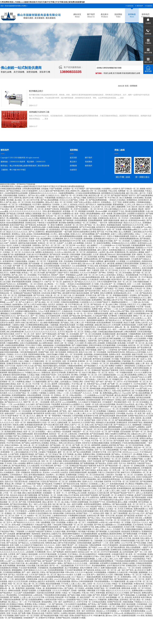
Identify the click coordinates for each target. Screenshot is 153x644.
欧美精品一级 (62, 304)
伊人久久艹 (30, 557)
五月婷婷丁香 (119, 529)
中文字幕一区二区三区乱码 (31, 491)
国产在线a (4, 400)
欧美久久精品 (12, 377)
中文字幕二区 (65, 264)
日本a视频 (136, 227)
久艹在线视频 (33, 470)
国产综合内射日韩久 (93, 291)
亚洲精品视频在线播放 (101, 443)
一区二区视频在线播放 (32, 314)
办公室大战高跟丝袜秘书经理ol (131, 309)
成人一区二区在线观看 (74, 354)
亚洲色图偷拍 (116, 443)
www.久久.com (26, 218)
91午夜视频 (143, 534)
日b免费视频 (47, 314)
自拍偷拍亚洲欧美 (37, 459)
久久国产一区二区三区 (9, 241)
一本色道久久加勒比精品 (128, 329)
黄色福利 (72, 613)
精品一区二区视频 (124, 522)
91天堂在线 (50, 597)
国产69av (32, 195)
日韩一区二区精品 (12, 227)
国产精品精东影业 (73, 538)
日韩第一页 (84, 200)
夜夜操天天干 (108, 586)
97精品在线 (65, 318)
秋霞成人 (102, 509)
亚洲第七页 (4, 604)
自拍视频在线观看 (20, 470)
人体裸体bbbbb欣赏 (60, 516)
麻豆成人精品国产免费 (124, 395)
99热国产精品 (108, 579)
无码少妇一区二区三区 (55, 216)
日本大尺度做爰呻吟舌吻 (107, 282)
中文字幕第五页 (44, 275)
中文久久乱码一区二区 (99, 432)
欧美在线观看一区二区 (38, 220)
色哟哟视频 (88, 239)
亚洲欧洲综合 (78, 586)
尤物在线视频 (128, 602)
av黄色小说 (139, 336)
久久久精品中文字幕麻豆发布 (90, 402)
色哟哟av (112, 354)
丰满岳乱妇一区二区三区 (99, 438)
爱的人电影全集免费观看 (32, 493)
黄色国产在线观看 (29, 591)
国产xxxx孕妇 (146, 227)
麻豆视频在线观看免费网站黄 (102, 561)
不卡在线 (8, 463)
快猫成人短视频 (129, 563)
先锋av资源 (133, 411)
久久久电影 (8, 266)
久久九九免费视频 (51, 520)
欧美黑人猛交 (8, 216)
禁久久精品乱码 (28, 341)
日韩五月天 (132, 304)
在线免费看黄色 (69, 611)
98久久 (50, 552)
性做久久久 (21, 488)
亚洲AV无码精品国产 (144, 477)
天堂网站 (60, 359)
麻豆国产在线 (70, 579)
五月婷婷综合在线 (37, 543)
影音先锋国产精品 (136, 423)
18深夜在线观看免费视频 (15, 345)
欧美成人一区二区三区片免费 (34, 273)
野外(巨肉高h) (33, 291)
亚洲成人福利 (121, 400)
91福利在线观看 (139, 557)
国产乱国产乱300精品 (79, 279)
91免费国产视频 (137, 459)
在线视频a (70, 277)
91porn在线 (127, 393)
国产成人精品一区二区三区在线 (19, 202)
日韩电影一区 (20, 484)
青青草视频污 (72, 532)
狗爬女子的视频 (145, 609)
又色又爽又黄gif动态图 (107, 488)
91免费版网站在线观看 (77, 516)
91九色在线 (118, 448)
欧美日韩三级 (68, 500)
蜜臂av (61, 557)
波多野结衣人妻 (38, 339)
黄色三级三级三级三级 (57, 504)
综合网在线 (39, 248)
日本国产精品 (90, 382)
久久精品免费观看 (134, 250)
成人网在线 (49, 284)
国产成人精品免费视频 (50, 200)
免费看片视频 (16, 273)
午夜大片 (4, 591)
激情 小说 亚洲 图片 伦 (24, 538)
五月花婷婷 (62, 554)
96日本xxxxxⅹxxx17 (39, 236)
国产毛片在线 (39, 295)
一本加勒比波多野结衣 (81, 561)
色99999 (74, 264)
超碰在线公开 (69, 282)
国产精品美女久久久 (114, 320)
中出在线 (77, 311)
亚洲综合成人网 (93, 516)
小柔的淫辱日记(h (36, 520)
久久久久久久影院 (68, 507)
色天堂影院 (57, 361)
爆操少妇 (124, 220)
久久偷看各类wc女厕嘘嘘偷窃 (57, 350)
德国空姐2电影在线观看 (28, 243)
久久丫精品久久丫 (79, 577)
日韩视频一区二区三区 (88, 375)
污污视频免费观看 (142, 391)
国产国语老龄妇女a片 (98, 230)
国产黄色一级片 (66, 411)
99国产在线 (78, 202)
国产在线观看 (119, 441)
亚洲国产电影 (44, 352)
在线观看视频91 (29, 593)
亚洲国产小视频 (40, 586)
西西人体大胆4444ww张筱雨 (121, 436)
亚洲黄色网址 (126, 577)
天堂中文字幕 (6, 418)
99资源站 (46, 357)
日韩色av (85, 230)
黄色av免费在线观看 (25, 434)
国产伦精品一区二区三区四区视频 (84, 257)
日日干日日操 (10, 366)
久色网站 (34, 393)
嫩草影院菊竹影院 (37, 500)
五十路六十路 (66, 295)
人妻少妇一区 (128, 466)
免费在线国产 (105, 407)
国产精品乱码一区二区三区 (57, 482)
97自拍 (125, 443)
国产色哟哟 (123, 350)
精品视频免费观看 (57, 568)
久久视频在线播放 (40, 382)
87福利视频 (126, 361)
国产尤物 (23, 502)
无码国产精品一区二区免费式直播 (101, 357)
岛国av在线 (116, 391)
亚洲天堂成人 (134, 450)
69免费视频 (55, 609)
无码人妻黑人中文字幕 (123, 538)
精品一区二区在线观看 (41, 420)
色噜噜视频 (89, 325)
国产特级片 (93, 547)
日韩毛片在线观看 (126, 370)
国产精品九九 (39, 477)
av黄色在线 (73, 434)
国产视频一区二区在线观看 (69, 334)
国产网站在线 (90, 268)
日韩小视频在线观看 (141, 282)
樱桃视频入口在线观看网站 (12, 314)
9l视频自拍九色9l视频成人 (77, 341)
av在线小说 (103, 522)
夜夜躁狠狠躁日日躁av (55, 588)
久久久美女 (35, 377)
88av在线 (74, 307)
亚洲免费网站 (97, 300)
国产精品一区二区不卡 (114, 382)
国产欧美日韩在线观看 (82, 300)
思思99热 (26, 457)
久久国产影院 (14, 454)
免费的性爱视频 (82, 409)
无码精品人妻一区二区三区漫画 (17, 250)
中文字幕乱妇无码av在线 (72, 497)
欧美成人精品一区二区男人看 (109, 470)
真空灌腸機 (117, 73)
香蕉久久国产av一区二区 (74, 425)
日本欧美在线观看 (125, 316)
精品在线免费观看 (67, 400)
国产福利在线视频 (94, 189)
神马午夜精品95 (108, 400)
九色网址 (64, 613)
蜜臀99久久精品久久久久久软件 (39, 463)
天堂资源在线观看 (34, 502)
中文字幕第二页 (9, 427)
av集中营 (112, 522)
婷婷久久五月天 (36, 418)
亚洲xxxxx (122, 568)
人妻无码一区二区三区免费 (40, 400)
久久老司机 (58, 379)
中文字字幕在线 (55, 268)
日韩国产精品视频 (33, 336)
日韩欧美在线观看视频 (70, 302)
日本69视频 (121, 413)
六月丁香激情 (127, 339)
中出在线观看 (136, 270)
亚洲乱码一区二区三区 (47, 243)
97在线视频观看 (18, 518)
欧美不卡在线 (142, 470)
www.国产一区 (12, 302)
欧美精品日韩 (53, 557)
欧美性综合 (91, 611)
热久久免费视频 (126, 198)
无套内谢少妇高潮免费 (46, 593)
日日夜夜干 (77, 606)
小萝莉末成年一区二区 (106, 606)
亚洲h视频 (98, 239)
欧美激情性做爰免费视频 (85, 559)
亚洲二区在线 (24, 450)
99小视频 (80, 325)
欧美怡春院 (24, 241)
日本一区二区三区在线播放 (138, 402)
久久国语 (40, 348)
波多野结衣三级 (128, 391)
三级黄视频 (54, 325)
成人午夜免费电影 (72, 568)
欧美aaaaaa (93, 409)
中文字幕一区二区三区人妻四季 (45, 384)
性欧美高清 (132, 463)
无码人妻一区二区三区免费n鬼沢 (40, 368)
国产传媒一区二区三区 (142, 273)
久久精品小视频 (34, 375)
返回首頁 (130, 6)
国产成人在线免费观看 (82, 452)
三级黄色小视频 (18, 325)
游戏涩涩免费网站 (104, 243)
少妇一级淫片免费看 (75, 504)
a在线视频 (89, 588)
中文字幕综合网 (47, 466)
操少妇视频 (89, 525)
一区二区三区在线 (128, 470)
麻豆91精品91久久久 (110, 239)
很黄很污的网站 (129, 202)
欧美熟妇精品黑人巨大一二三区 (126, 293)
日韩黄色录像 (84, 434)
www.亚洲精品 (6, 304)
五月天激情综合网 (53, 316)
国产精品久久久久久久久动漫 (76, 563)
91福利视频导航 (134, 400)
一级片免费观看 (93, 459)
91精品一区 (67, 593)
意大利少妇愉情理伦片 (88, 554)
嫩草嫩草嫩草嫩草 (24, 534)
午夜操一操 (40, 588)
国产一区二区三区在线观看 (91, 334)
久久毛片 (139, 291)
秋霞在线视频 (77, 491)
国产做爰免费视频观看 (124, 420)
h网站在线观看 (75, 470)
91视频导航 (103, 600)
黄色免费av (56, 441)
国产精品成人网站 (89, 448)
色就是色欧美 (110, 413)
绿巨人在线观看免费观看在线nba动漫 (56, 577)
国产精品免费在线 (118, 547)
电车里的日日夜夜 (7, 334)
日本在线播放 (122, 345)
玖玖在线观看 (117, 323)
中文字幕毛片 (104, 311)
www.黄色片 (81, 245)
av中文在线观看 (140, 339)
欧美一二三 (132, 284)
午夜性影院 (67, 416)
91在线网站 (106, 189)
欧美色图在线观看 (117, 484)
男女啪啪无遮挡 (121, 402)
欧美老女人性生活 (78, 205)
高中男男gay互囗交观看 (25, 207)
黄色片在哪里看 (57, 225)
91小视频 (4, 255)
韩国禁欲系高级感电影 (70, 441)
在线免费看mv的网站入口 (137, 375)
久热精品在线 (67, 311)
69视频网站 (139, 484)
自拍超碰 (45, 189)
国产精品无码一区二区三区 (139, 507)
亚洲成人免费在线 (77, 436)
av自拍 (146, 291)
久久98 (32, 575)
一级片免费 (68, 232)
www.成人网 (122, 375)
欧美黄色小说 (6, 339)
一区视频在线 (37, 364)
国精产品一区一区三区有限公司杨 (74, 195)
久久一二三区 (48, 427)
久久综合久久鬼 (28, 252)
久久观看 (107, 336)
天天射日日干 (127, 454)
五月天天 (61, 332)
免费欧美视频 (113, 600)
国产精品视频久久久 (118, 518)
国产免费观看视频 (88, 463)
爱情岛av (75, 581)
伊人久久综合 (53, 236)
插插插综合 (47, 205)
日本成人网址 (6, 479)
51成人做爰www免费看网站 (23, 479)
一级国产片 (146, 547)
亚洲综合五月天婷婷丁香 (97, 198)
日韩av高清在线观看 (94, 368)
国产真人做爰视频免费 (17, 255)
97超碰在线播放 (21, 261)
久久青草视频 (49, 341)
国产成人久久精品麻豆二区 (56, 339)
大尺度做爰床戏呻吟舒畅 (81, 486)
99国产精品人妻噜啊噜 (79, 438)
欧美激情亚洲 (8, 261)
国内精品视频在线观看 (137, 443)
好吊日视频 (108, 241)
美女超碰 (119, 516)
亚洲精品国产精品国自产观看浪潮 (27, 293)
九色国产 (61, 243)
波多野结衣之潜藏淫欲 (82, 309)
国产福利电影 (69, 220)
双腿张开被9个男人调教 (38, 257)
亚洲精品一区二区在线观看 (16, 513)
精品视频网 (93, 472)
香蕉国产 (55, 275)
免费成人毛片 (101, 264)
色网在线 (49, 543)
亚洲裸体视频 (71, 475)
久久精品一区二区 (79, 357)
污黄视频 (42, 393)
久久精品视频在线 (49, 391)
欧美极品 (56, 507)
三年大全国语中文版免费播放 (76, 604)
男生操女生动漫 (38, 613)
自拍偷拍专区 (123, 411)
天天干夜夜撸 (68, 454)
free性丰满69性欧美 (48, 250)
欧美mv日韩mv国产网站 (120, 311)
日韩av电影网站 (76, 395)
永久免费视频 (79, 243)
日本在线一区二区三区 (80, 388)
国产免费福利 (59, 552)
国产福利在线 (89, 570)
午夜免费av (130, 289)
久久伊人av (59, 252)
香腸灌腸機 (126, 73)
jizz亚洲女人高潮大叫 (92, 202)
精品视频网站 (46, 239)
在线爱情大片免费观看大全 (63, 214)
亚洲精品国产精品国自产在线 (133, 461)
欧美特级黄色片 (88, 538)
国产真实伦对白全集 (72, 484)
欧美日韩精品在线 (21, 257)
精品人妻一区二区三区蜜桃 (34, 584)
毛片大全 (123, 463)
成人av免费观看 (125, 232)
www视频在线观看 (7, 207)
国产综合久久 (91, 205)
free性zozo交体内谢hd (108, 275)
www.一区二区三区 (137, 579)
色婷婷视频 (88, 354)
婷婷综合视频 (105, 279)
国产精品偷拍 (29, 559)
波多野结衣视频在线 (129, 429)
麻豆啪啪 (62, 223)
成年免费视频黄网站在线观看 (71, 236)
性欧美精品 (75, 273)
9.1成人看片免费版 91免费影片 (112, 366)
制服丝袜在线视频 (105, 205)
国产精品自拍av (130, 279)
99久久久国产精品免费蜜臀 (72, 259)
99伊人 (93, 593)
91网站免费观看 (52, 606)
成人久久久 (31, 416)
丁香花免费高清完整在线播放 (55, 595)
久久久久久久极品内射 (84, 572)
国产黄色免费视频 (137, 216)
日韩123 (97, 568)
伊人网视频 (138, 454)
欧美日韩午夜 (44, 497)
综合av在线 (25, 216)
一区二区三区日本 (96, 209)
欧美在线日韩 (8, 259)
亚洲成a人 (121, 275)
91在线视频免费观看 (63, 345)
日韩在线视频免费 (86, 581)
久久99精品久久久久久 (105, 268)
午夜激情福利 (125, 359)
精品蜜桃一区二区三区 (23, 468)
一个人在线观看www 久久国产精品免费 (115, 245)
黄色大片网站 (21, 320)
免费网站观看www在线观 (142, 591)
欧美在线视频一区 (41, 230)
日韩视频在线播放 (144, 202)
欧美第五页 (101, 227)
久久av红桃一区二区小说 (101, 207)
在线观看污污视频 (79, 618)
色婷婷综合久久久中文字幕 (133, 225)
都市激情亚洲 (39, 413)
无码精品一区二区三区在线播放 (120, 273)
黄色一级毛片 (119, 497)
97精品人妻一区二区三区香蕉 (38, 609)
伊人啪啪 (88, 343)
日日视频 (8, 436)
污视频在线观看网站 (75, 366)
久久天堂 (69, 248)
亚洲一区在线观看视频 (29, 497)
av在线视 (65, 316)
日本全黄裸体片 (125, 286)
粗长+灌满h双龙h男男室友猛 (109, 479)
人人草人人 (65, 205)
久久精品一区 (112, 509)
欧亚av (105, 291)
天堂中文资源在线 (12, 391)
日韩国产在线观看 (27, 300)
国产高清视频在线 (106, 259)
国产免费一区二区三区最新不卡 (120, 384)
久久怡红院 (123, 298)
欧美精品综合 (49, 252)
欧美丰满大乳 (117, 279)
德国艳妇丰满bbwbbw (48, 218)
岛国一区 (66, 361)
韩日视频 (10, 200)
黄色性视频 (21, 566)
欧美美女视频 (41, 370)
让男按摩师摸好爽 (17, 332)
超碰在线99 (68, 309)
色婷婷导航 (93, 341)
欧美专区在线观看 (14, 307)
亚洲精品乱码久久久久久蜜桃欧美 (107, 418)
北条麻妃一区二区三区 (37, 261)
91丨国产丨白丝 (65, 606)
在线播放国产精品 (41, 536)
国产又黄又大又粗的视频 (64, 368)
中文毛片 (148, 205)
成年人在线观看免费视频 (70, 463)
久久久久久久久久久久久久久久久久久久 (26, 211)
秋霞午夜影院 (52, 307)
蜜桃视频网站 (17, 570)
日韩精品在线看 (92, 407)
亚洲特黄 (73, 361)
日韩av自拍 (70, 572)
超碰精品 (105, 445)
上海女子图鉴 (124, 377)
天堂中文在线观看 (81, 209)
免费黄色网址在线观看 (98, 427)
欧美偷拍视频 (127, 584)
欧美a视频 (122, 343)
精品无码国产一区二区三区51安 (93, 597)
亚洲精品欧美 (122, 423)
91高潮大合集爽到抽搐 (80, 502)
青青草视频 (54, 241)
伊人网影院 (61, 475)
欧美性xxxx (27, 486)
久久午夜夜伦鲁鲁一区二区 (41, 361)
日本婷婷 (56, 205)
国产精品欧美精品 (19, 466)
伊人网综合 (130, 484)
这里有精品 (124, 600)
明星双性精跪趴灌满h (37, 354)
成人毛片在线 (144, 302)
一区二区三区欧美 (36, 284)
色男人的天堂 (56, 402)
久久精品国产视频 (100, 316)
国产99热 (98, 525)
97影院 (43, 307)
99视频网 (56, 429)
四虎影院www (141, 248)
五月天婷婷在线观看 (52, 266)
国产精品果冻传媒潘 (107, 416)
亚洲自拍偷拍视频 (12, 352)
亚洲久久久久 (76, 234)
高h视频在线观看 (109, 334)
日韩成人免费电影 (80, 218)
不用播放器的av (32, 488)
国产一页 (97, 468)
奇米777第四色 (23, 459)
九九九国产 (18, 593)
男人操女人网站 (112, 304)
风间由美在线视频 (36, 266)
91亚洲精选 (57, 511)
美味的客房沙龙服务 (68, 325)
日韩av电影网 (101, 329)
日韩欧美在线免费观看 (12, 600)
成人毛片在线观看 (10, 450)
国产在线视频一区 (36, 264)
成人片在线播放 (54, 259)
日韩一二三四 (8, 579)
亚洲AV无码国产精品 (33, 561)
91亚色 (43, 482)
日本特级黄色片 (16, 475)
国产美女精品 (118, 477)
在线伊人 (28, 611)
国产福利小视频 (74, 595)
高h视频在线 (44, 470)
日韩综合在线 (70, 513)
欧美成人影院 (99, 513)
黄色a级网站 (115, 364)
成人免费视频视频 (140, 436)
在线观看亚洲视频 (51, 264)
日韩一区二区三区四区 (46, 359)
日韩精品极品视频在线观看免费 (111, 332)
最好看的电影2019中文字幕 (70, 241)
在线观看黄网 (93, 522)
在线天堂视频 (45, 441)
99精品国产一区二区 (81, 432)
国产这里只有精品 (89, 470)
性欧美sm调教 (19, 425)
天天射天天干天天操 (65, 413)
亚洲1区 (126, 266)
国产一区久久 (57, 409)
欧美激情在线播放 (138, 611)
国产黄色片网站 (36, 457)
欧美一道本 (134, 536)
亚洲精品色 (119, 368)
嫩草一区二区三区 (65, 452)
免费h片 (84, 457)
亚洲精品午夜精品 (17, 604)
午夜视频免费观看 (138, 245)
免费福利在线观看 (101, 314)
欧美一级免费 (107, 214)
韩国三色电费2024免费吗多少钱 (118, 434)
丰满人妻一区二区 (53, 295)
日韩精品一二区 (45, 604)
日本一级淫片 (36, 334)
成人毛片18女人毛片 (21, 418)
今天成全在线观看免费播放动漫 (88, 193)
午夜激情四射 (53, 261)
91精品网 (112, 216)
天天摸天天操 (91, 295)
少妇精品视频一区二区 (76, 339)
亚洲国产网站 (56, 293)
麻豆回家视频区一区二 (77, 459)
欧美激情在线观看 (94, 400)
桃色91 (54, 563)
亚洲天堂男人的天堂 (44, 511)
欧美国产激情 (90, 420)
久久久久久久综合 (104, 584)
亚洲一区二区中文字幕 (56, 586)
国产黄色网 (111, 486)
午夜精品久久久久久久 (143, 602)
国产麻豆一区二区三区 (71, 457)
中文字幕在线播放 (145, 566)
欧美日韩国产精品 (17, 225)
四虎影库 (14, 243)
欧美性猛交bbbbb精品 (137, 220)
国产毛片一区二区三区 (51, 245)
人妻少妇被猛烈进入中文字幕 (26, 452)
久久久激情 (79, 343)
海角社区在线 (79, 411)
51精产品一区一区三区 (53, 282)
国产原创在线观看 (97, 434)
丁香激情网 (11, 441)
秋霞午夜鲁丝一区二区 (17, 416)
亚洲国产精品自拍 (63, 618)
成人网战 (78, 454)
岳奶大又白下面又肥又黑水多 (16, 482)
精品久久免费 (129, 323)
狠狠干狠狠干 (114, 595)
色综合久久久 (14, 527)
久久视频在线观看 (44, 591)
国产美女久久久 (24, 316)
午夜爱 (47, 311)
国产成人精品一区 (137, 600)
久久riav (59, 468)
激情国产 (80, 377)
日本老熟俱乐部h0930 (106, 327)
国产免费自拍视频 (130, 534)
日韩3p (43, 572)
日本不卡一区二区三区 (113, 398)
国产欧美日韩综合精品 (69, 541)
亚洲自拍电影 (20, 577)
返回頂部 (73, 158)
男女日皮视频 (67, 314)
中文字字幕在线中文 (42, 538)
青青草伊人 (137, 268)
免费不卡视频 (146, 327)
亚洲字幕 (108, 482)
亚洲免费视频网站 (128, 364)
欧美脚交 (102, 257)
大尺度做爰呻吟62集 (140, 341)
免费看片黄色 (97, 309)
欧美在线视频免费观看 (16, 223)
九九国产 (14, 309)
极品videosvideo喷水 (65, 575)
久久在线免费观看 (80, 266)
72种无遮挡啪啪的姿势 (29, 352)
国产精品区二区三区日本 (94, 429)
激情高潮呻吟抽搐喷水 (96, 320)
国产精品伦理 (55, 255)
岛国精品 (45, 407)
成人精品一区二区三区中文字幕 (27, 200)
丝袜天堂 (99, 609)
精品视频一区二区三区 (9, 502)
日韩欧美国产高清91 (49, 375)
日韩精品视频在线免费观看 (11, 189)
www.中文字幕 (127, 543)
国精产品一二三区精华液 (107, 350)
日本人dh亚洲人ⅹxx (139, 318)
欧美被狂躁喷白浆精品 (14, 432)
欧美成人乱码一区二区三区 (89, 552)
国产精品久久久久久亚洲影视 (36, 518)
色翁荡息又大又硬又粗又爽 (99, 493)
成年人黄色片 (103, 250)
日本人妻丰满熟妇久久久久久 (116, 209)
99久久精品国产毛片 (25, 536)
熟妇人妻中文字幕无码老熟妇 (65, 543)
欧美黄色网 (14, 248)
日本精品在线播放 (99, 602)
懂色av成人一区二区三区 (53, 491)
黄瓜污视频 (93, 218)
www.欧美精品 (19, 404)
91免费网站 (128, 448)
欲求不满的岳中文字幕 (116, 566)
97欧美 (149, 379)
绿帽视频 (4, 563)
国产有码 (130, 570)
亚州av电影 (67, 511)
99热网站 (67, 491)
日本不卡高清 (62, 250)
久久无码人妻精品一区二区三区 (71, 420)
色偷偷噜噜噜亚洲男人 (21, 339)
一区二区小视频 (15, 493)
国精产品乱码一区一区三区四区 (27, 616)
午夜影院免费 (90, 323)
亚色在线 (129, 597)
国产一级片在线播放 (61, 336)
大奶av (98, 518)
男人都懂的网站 (13, 218)
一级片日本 (103, 223)
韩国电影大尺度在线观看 (106, 423)
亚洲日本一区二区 (137, 236)
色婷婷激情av (18, 304)
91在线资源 (84, 302)
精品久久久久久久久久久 (30, 277)
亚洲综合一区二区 (61, 395)
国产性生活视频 (140, 543)
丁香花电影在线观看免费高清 (126, 561)
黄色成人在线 (130, 477)
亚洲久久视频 (87, 595)
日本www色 (119, 613)
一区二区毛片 (37, 486)
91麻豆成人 (39, 198)
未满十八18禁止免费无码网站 (123, 234)
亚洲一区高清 (67, 550)
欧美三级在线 (136, 418)
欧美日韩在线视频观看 (70, 227)
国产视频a (38, 427)
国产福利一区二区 (139, 432)
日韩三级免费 (106, 557)
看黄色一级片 (65, 609)
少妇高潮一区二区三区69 (74, 225)
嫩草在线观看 (110, 261)
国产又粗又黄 (26, 327)
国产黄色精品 (145, 239)
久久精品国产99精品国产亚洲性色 (39, 532)
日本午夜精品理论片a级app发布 (111, 500)
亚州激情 (36, 468)
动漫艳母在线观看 (129, 616)
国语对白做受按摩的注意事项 (85, 232)
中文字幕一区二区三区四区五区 (118, 520)
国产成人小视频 (80, 198)
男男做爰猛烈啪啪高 (41, 448)
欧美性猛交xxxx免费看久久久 (73, 404)
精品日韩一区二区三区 (75, 332)
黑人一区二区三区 (46, 291)
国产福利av (73, 286)
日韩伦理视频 (75, 255)
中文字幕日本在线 (14, 443)
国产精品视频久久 (91, 366)
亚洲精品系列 (132, 566)
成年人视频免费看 (119, 207)
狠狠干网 (66, 545)
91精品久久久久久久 (32, 298)
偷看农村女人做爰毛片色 (52, 534)
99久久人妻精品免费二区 (52, 388)
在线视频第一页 (49, 493)
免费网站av (107, 504)
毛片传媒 (124, 450)
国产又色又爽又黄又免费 (54, 425)
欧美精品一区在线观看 (63, 432)
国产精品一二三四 (111, 309)
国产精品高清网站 (61, 348)
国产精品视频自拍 (83, 207)
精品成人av (101, 611)
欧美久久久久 (39, 606)
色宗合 (111, 373)
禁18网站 (75, 375)
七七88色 (104, 216)
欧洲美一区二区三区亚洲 (141, 588)
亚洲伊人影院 (113, 463)
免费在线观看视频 (92, 536)
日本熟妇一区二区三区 (12, 252)
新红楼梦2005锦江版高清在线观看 (76, 293)
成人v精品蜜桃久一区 (34, 563)
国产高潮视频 (79, 468)
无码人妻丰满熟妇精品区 (52, 211)
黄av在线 (110, 252)
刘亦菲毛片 (86, 443)
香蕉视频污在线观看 (86, 211)
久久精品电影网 (114, 532)
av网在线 (77, 500)
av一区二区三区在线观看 (119, 409)
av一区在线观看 (124, 611)
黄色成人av (81, 507)
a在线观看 (30, 552)
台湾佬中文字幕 (42, 286)
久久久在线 (108, 507)
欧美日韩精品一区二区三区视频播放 (55, 377)
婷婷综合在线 (29, 509)
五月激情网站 (6, 275)
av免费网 (31, 511)
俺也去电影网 (27, 586)
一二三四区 (133, 302)
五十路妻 (95, 284)
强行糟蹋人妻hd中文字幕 (113, 300)
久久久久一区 (125, 270)
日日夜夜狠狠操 (144, 457)
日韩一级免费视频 (43, 522)
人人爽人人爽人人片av (83, 413)
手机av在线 (113, 191)
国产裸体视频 (102, 532)
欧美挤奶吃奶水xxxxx (85, 477)
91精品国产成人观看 (43, 525)
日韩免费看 (133, 502)
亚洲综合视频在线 (133, 468)
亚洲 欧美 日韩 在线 (135, 518)
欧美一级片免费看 (133, 441)
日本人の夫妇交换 (120, 507)
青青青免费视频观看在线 (129, 239)
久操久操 (30, 255)
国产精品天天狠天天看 (104, 425)
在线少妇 (105, 468)
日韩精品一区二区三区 (100, 364)
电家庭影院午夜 (116, 266)
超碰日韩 (36, 572)
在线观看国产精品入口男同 (77, 600)
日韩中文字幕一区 (104, 379)
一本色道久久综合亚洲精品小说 (40, 513)
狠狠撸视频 (137, 425)
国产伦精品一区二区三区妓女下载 (49, 454)
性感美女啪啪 (67, 300)
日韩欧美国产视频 (34, 484)
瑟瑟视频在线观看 (26, 295)
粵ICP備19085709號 (17, 170)
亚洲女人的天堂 (142, 323)
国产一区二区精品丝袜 (79, 545)
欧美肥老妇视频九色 (117, 250)
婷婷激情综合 (92, 252)
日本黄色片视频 (99, 361)
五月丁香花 (117, 202)
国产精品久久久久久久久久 (86, 282)
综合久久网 (86, 373)
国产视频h (63, 527)
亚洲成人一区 (60, 341)
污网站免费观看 (129, 407)
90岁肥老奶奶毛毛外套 (116, 352)
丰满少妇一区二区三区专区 (27, 268)
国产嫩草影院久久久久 (23, 550)
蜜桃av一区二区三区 (100, 373)
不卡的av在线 (93, 266)
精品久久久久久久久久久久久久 (119, 591)
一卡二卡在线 (60, 284)
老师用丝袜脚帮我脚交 (93, 504)
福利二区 (149, 557)
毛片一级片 (30, 350)
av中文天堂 (33, 541)
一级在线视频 (56, 509)
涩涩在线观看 (126, 432)
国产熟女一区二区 (35, 507)
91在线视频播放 (100, 572)
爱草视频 (149, 311)
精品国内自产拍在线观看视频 (15, 270)
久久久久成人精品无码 (59, 470)
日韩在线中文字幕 (113, 472)
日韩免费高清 (55, 448)
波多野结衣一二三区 (101, 543)
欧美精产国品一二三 (85, 513)
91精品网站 (77, 593)
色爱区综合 (135, 491)
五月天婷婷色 (138, 525)
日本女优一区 (140, 289)
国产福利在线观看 (7, 388)
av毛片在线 (43, 504)
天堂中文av (136, 522)
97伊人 (11, 198)
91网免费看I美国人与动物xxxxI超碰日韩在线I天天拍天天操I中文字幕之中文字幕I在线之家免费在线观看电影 (42, 2)
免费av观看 (47, 386)
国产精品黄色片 (6, 593)
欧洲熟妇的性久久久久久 (134, 613)
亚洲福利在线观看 (29, 289)
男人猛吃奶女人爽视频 (135, 252)
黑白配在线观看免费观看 (135, 211)
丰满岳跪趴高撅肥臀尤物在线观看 (45, 527)
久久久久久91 (41, 557)
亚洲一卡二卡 (62, 493)
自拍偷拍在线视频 (101, 354)
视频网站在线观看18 (120, 302)
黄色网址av (16, 234)
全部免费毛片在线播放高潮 (111, 563)
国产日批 (101, 232)
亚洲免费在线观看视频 (88, 250)
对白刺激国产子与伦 (116, 211)
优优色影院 (126, 532)
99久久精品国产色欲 (94, 507)
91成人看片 (141, 541)
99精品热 (30, 427)
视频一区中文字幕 (108, 516)
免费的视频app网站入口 (132, 230)
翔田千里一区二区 (31, 402)
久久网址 (35, 218)
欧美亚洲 (137, 597)
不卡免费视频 (112, 257)
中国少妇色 (129, 300)
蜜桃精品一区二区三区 (61, 386)
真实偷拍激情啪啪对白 (129, 545)
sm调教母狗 (65, 429)
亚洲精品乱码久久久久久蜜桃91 (125, 243)
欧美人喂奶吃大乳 (73, 191)
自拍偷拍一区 (69, 189)
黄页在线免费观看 (41, 434)
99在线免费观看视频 (42, 234)
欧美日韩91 (8, 425)
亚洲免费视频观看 (95, 220)
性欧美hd (84, 484)
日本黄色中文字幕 (99, 452)
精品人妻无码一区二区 (51, 502)
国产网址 (103, 273)
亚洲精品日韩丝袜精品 (96, 520)
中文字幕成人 (73, 554)
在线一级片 (88, 236)
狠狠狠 (143, 189)
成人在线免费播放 (12, 300)
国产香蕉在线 (31, 225)
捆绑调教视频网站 (115, 427)
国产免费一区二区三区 (82, 445)
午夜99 (67, 279)
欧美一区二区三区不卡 (137, 504)
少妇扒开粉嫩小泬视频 (55, 354)
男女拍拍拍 (71, 477)
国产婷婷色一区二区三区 (34, 209)
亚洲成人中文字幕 (7, 329)
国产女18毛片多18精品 (83, 418)
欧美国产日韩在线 (52, 209)
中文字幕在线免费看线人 (140, 409)
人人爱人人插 (26, 597)
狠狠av (61, 563)
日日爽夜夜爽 (58, 239)
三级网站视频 (75, 448)
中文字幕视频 (8, 616)
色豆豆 (9, 245)
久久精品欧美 (94, 279)
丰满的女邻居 (139, 584)
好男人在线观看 (99, 343)
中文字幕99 (37, 205)
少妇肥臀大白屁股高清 (136, 214)
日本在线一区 (48, 395)
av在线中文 (116, 189)
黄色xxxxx (140, 205)
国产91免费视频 (18, 336)
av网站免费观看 (130, 332)
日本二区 (117, 616)
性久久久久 (125, 418)
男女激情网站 (12, 595)
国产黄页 (98, 579)
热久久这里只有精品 (78, 348)
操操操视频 (30, 588)
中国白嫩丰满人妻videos (103, 616)
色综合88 (14, 495)
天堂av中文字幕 (146, 386)
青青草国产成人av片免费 (97, 384)
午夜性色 (41, 223)
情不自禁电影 (144, 502)
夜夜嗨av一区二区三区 (133, 575)
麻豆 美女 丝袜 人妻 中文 (136, 193)
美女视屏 (136, 538)
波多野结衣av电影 (39, 227)
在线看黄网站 (82, 518)
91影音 (133, 257)
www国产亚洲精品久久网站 (16, 507)
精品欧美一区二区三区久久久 (24, 429)
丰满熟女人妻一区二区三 (77, 522)
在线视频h (22, 309)
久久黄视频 (121, 261)
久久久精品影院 (34, 466)
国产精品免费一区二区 (108, 495)
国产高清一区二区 (103, 307)
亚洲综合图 (88, 359)
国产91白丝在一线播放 (26, 348)
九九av (41, 311)
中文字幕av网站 (112, 232)
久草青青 (12, 554)
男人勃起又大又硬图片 (29, 318)
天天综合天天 (77, 609)
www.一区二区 (104, 547)
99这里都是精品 (139, 559)
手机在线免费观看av (102, 581)
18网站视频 (119, 575)
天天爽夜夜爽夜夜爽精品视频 (37, 325)
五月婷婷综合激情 (23, 236)
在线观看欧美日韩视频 (9, 568)
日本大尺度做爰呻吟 (30, 191)
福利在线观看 (20, 579)
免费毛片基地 (112, 377)
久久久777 (22, 368)
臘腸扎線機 (136, 73)
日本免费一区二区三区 (136, 343)
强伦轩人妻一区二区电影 (64, 343)
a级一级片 (122, 570)
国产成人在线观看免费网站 (33, 600)
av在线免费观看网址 (79, 318)
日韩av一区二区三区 (52, 550)
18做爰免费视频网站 (67, 193)
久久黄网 (69, 243)
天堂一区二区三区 (10, 295)
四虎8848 (59, 547)
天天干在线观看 (77, 239)
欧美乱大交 (55, 357)
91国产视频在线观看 (11, 277)
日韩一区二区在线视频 (99, 191)
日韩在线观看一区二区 (139, 218)
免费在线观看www (141, 509)
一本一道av (115, 248)
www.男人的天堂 (146, 450)
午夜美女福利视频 (63, 581)
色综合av (18, 259)
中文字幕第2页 (21, 511)
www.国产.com (10, 561)
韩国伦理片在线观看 (53, 500)
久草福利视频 (78, 416)
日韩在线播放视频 (114, 361)
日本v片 (4, 416)
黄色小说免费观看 (133, 547)
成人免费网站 (103, 318)
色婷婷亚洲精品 (52, 477)
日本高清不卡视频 (51, 486)
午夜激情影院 (6, 234)
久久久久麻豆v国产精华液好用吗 (52, 191)
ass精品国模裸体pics (56, 370)
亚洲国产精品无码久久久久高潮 (48, 300)
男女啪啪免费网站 (99, 566)
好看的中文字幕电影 (126, 495)
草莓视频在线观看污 (121, 295)
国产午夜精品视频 (128, 595)
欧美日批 (65, 448)
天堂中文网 (59, 279)
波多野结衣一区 (123, 277)
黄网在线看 (126, 588)
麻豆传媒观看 (122, 334)
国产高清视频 (43, 289)
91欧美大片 (57, 314)
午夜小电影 (64, 616)
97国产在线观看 (56, 189)
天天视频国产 (98, 289)
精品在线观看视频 (53, 584)
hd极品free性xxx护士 (139, 434)
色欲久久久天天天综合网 (18, 581)
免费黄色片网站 (89, 454)
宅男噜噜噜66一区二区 (140, 472)
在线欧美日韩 (34, 482)
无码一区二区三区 (125, 282)
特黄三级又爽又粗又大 (30, 323)
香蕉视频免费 (25, 391)
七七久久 (145, 522)
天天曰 (62, 200)
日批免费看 (56, 404)
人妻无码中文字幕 (43, 509)
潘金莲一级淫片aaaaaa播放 (59, 257)
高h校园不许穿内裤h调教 (54, 248)
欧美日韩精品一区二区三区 (111, 459)
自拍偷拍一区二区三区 (9, 205)
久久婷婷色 (51, 393)
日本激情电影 (142, 604)
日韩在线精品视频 (10, 195)
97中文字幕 (32, 320)
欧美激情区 (68, 547)
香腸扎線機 (108, 73)
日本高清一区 (90, 243)
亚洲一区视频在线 (23, 472)
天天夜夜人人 (59, 529)
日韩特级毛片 (28, 230)
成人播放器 (133, 209)
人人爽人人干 (104, 484)
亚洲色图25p (136, 532)
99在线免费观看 (81, 220)
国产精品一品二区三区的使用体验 (130, 445)
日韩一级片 (58, 602)
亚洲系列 (126, 459)
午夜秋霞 (96, 270)
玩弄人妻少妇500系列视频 (105, 404)
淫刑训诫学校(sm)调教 (32, 357)
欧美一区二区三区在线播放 (34, 432)
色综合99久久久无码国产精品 (84, 423)
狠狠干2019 (126, 472)
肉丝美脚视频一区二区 (115, 597)
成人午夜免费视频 (17, 398)
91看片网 (146, 575)
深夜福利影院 (130, 366)
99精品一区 (117, 584)
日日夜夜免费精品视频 (24, 477)
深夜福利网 (92, 318)
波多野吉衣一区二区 (12, 341)
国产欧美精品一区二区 (47, 495)
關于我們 (89, 158)
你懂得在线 (46, 373)
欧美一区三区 (21, 423)
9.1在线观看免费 (51, 223)
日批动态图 (59, 597)
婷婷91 (18, 323)
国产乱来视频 (104, 341)
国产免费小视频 (25, 613)
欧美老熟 (142, 411)
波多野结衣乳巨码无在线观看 (53, 298)
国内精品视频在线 (144, 500)
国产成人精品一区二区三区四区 (48, 302)
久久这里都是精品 (134, 261)
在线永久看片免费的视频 (28, 495)
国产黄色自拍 (136, 593)
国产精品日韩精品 (14, 191)
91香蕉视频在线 (25, 205)
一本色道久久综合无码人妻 (30, 461)
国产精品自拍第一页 (113, 466)
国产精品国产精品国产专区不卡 (123, 493)
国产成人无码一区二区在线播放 (24, 275)
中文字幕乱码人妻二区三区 (79, 304)
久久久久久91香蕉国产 (89, 273)
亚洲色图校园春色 (81, 261)
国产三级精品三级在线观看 (27, 554)
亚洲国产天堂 (90, 329)
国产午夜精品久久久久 (123, 425)
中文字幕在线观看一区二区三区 (136, 382)
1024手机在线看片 (141, 384)
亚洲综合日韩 (73, 352)
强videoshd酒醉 (101, 211)
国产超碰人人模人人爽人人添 (72, 323)
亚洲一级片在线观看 (58, 352)
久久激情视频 (141, 595)
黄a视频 (100, 241)
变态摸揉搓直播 (132, 275)
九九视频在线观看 (89, 606)
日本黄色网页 (80, 400)
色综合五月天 (46, 336)
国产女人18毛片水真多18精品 (36, 304)
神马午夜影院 (48, 279)
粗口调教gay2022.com (17, 609)
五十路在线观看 (25, 245)
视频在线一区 (126, 557)
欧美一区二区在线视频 (138, 554)
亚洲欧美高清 (27, 606)
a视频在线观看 (24, 377)
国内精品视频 (95, 388)
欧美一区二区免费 (115, 230)
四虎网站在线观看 (33, 577)
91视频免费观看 (135, 334)
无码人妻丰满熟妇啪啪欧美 (34, 475)
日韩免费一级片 (85, 270)
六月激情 (14, 361)
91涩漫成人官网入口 (103, 391)
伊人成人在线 (116, 407)
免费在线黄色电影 (116, 223)
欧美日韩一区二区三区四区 (139, 345)
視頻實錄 (89, 162)
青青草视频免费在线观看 (22, 282)
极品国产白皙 (33, 270)
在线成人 (102, 298)
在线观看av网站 (75, 482)
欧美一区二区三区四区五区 (95, 377)
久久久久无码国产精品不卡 (100, 302)
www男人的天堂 (80, 248)
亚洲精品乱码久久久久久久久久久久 (43, 193)
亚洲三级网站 (115, 543)
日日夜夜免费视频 (125, 525)
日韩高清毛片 (66, 266)
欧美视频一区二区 (70, 211)
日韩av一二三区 (141, 234)
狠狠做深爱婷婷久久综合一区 (39, 423)
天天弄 (120, 509)
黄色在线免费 (122, 416)
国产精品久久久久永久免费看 (39, 309)
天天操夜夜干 (64, 307)
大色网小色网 (143, 325)
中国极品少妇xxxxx (33, 373)
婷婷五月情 (49, 348)
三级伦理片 (110, 475)
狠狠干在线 (70, 529)
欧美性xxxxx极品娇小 (67, 520)
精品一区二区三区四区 (64, 202)
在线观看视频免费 (38, 216)
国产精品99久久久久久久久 (24, 522)
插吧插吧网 (96, 445)
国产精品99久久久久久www (73, 268)
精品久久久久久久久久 (133, 223)
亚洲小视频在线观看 (122, 259)
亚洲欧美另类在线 (14, 364)
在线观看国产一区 (31, 618)
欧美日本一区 (115, 218)
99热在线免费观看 (34, 395)
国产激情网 (15, 597)
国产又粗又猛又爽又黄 (44, 379)
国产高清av (93, 604)
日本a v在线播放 (19, 463)
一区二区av (8, 420)
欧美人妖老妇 (27, 234)
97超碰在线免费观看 (90, 311)
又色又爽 (34, 450)
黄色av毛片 (50, 202)
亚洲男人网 (4, 332)
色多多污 (20, 366)
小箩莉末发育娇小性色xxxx (11, 486)
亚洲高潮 (49, 529)
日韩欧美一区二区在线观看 (21, 411)
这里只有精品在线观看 (75, 291)
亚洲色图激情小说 (86, 541)
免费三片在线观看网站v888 (139, 314)
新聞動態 (134, 86)
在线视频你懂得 (11, 379)
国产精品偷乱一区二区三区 (61, 445)
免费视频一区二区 (125, 191)
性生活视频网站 (38, 202)
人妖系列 (102, 252)
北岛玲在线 (46, 293)
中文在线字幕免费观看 (28, 568)
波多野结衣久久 (70, 602)
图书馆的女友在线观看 (102, 359)
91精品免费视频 (113, 450)
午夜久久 (101, 472)
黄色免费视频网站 (94, 214)
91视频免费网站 (13, 343)
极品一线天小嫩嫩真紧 (118, 314)
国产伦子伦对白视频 (88, 227)
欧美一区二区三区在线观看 (12, 559)
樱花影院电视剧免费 (54, 232)
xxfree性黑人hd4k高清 (23, 448)
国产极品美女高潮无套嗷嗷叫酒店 (86, 511)
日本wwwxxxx (103, 409)
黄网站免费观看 (86, 289)
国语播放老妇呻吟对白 (86, 613)
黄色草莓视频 (57, 309)
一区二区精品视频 (80, 550)
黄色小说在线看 (122, 216)
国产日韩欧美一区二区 (130, 189)
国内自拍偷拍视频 (124, 255)
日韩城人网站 (78, 382)
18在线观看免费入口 (78, 336)
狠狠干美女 (37, 279)
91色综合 (138, 420)
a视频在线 (85, 191)
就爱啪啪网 (91, 348)
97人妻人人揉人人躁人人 (102, 529)
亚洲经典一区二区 (85, 361)
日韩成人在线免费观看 (103, 477)
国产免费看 (95, 293)
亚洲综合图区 (87, 255)
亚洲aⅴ (37, 307)
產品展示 (73, 162)
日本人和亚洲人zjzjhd (87, 307)
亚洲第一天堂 (34, 239)
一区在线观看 (44, 402)
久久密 (96, 255)
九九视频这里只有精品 (140, 241)
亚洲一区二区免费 (40, 611)
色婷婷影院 (36, 534)
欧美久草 (101, 466)
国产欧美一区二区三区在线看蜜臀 (34, 438)
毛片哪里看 (113, 316)
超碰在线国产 (10, 413)
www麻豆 (147, 459)
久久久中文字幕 (38, 597)
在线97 (59, 545)
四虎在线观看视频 (128, 248)
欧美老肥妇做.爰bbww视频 (117, 502)
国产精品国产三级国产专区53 (58, 273)
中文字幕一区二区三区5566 (17, 239)
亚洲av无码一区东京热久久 (89, 216)
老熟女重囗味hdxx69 (108, 255)
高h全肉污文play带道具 (137, 350)
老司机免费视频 (89, 234)
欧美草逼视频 (10, 536)
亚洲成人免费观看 (47, 468)
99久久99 (105, 518)
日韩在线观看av (65, 384)
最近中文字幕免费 (59, 373)
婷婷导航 (113, 445)
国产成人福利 (108, 368)
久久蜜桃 (23, 291)
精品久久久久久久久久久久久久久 (76, 509)
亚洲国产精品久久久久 (58, 518)
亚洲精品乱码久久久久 (26, 370)
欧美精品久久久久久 (65, 198)
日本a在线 (43, 541)
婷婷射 (58, 593)
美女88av (47, 472)
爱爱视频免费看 (9, 268)
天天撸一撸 (97, 393)
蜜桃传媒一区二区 (17, 350)
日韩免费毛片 (54, 289)
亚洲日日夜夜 (40, 436)
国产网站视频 (56, 497)
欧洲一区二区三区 (24, 384)
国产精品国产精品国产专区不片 (124, 195)
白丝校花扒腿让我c (77, 350)
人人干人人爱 (97, 491)
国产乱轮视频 (98, 413)
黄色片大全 (83, 352)
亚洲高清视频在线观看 (78, 472)
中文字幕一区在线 (144, 307)
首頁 (127, 86)
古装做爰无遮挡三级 (120, 554)
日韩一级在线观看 (144, 284)
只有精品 (10, 354)
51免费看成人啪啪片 (24, 382)
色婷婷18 (41, 320)
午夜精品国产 (80, 368)
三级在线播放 (41, 207)
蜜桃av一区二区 (140, 316)
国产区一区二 (55, 566)
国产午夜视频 (114, 432)
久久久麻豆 (31, 404)
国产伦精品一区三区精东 (115, 289)
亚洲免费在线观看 (39, 327)
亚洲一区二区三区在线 (109, 270)
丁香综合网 (57, 525)
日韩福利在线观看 (129, 348)
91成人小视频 (24, 361)
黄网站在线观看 (15, 591)
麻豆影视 (111, 264)
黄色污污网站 (37, 345)
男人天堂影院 (53, 270)
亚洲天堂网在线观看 (141, 368)
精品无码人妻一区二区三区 (100, 195)
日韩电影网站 (91, 479)
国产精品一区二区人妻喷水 (95, 225)
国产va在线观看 (9, 534)
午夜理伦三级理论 (53, 613)
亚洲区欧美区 (22, 547)
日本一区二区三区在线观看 (17, 220)
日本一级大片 (69, 409)
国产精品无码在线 (43, 404)
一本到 (65, 536)
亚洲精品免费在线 (91, 259)
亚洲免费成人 (107, 202)
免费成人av (80, 379)
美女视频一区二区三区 (124, 475)
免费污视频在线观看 (112, 220)
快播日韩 (87, 491)
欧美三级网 (15, 545)
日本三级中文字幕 (115, 452)
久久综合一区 (104, 248)
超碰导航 (119, 357)
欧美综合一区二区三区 (58, 434)
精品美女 (10, 448)
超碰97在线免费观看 (105, 448)
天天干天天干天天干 (83, 566)
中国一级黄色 (52, 207)
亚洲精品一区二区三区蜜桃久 (86, 223)
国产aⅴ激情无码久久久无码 (102, 575)
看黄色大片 (26, 364)
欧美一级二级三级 (108, 277)
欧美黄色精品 (55, 230)
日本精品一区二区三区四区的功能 (91, 475)
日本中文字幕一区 (84, 602)
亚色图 (60, 495)
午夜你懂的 (91, 532)
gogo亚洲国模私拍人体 (59, 407)
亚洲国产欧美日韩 (115, 602)
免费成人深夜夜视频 (34, 214)
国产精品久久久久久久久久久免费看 (114, 536)
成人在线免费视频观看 (34, 398)
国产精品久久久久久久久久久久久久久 (58, 418)
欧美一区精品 (80, 214)
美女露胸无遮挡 (120, 214)
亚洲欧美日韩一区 (74, 373)
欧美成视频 (113, 286)
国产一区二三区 (141, 552)
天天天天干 (36, 391)
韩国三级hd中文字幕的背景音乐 (84, 327)
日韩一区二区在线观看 (97, 352)
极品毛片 (42, 581)
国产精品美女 (101, 463)
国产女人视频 (53, 382)
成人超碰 (130, 581)
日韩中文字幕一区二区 (105, 420)
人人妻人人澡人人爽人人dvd (107, 559)
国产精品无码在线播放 (19, 504)
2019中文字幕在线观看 (129, 386)
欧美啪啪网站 (23, 284)
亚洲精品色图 (112, 343)
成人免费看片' (93, 245)
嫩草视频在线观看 (65, 218)
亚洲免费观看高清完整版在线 (12, 286)
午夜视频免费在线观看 (9, 461)
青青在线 (65, 255)
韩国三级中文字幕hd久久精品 (12, 611)
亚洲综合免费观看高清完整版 (75, 461)
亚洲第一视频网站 (51, 398)
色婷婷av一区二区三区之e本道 (39, 516)
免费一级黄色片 (126, 559)
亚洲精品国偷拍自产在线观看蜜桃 (57, 364)
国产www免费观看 (76, 536)
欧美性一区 (40, 350)
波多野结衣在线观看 (112, 429)
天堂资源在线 (6, 570)
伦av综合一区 (132, 413)
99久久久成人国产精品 (33, 366)
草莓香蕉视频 (98, 398)
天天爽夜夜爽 (40, 552)
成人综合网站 (52, 436)
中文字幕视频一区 (72, 597)
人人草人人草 (130, 205)
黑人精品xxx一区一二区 (18, 602)
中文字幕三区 (113, 198)
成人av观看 (40, 195)
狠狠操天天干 (56, 311)
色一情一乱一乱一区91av (84, 314)
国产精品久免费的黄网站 (71, 230)
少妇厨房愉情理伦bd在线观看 (16, 193)
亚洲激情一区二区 (7, 382)
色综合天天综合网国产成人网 (59, 327)
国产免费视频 (21, 441)
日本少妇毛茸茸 (64, 375)
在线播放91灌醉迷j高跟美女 (26, 311)
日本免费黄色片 (28, 525)
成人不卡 (86, 497)
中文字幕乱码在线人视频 (128, 609)
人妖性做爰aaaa (66, 382)
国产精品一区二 (96, 386)
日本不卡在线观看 (142, 370)
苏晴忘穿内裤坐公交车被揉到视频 (102, 345)
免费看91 (39, 252)
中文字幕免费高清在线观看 (132, 479)
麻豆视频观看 (27, 307)
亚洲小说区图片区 (138, 311)
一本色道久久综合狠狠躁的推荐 (79, 284)
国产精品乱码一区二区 (82, 370)
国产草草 (97, 595)
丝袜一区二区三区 (91, 275)
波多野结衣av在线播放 (40, 443)
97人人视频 (141, 304)
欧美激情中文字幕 (91, 416)
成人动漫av (66, 502)
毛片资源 (67, 388)
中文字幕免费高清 (42, 255)
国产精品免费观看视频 (98, 200)
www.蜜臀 (72, 518)
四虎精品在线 (31, 223)
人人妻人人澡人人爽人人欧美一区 (116, 491)
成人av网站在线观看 (67, 479)
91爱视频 (144, 441)
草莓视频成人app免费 (74, 275)
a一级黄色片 (93, 298)
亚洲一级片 (81, 611)
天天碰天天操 (142, 407)
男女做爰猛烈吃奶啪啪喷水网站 (119, 227)
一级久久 (49, 432)
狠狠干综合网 (138, 354)
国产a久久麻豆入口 (27, 302)
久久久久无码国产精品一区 (19, 393)
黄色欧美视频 (8, 477)
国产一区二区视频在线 (118, 284)
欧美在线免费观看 (104, 323)
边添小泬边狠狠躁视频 (29, 343)
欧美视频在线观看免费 (34, 425)
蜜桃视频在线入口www (124, 586)
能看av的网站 (101, 527)
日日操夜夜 (139, 475)
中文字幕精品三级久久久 (98, 286)
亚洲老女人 (23, 195)
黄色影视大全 (37, 472)
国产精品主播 (75, 316)
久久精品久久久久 (53, 195)
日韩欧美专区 (124, 257)
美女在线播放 (89, 609)
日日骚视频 (26, 409)
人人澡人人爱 (92, 339)
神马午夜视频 (91, 350)
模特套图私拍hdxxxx (16, 373)
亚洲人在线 (90, 425)
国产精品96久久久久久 (14, 402)
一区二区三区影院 (134, 568)
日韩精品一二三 (136, 266)
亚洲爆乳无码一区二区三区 (123, 379)
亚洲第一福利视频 (79, 591)
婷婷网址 (128, 368)
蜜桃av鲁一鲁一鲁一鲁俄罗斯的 (128, 327)
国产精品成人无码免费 (16, 214)
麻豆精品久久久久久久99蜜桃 (118, 593)
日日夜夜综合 (38, 550)
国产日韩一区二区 (105, 295)
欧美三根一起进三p (139, 359)
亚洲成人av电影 (91, 332)
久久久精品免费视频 (25, 413)
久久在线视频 (12, 368)
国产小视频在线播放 (80, 345)
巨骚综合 (20, 561)
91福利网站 (73, 250)
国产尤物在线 (8, 538)
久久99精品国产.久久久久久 (81, 393)
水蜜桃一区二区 (71, 216)
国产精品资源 (129, 516)
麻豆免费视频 (69, 379)
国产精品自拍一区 (98, 304)
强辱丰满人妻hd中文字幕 (24, 198)
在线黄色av (33, 581)
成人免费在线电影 (46, 343)
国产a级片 (100, 382)
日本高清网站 (139, 198)
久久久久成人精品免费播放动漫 (88, 277)
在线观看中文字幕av (92, 557)
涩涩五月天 (55, 318)
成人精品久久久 (21, 520)
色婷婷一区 (90, 404)
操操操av (55, 400)
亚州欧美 (113, 438)
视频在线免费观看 (94, 577)
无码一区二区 (100, 450)
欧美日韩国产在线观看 (89, 495)
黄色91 (128, 497)
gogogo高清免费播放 (16, 359)
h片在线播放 (67, 468)
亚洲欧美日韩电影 (27, 454)
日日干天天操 (130, 500)
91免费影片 (58, 484)
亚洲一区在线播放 (66, 261)
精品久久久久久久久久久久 (17, 232)
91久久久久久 (50, 545)
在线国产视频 (53, 541)
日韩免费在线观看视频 (31, 189)
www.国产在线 (141, 388)
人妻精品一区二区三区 (74, 329)
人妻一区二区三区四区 (59, 286)
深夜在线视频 (139, 191)
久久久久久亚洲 (21, 354)
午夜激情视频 (50, 198)
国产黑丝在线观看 (139, 497)
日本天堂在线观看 (146, 561)
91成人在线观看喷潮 (115, 527)
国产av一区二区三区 (13, 586)
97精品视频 (133, 572)
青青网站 (28, 604)
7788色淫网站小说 (27, 248)
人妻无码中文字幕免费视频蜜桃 (136, 357)
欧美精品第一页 (43, 225)
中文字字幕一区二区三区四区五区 (126, 482)
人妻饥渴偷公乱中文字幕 (142, 232)
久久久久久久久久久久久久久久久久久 (18, 529)
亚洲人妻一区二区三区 (80, 386)
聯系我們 (140, 6)
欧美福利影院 (77, 398)
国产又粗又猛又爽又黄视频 (56, 459)
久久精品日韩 (123, 572)
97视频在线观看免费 (121, 236)
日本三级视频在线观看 (107, 375)
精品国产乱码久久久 (136, 606)
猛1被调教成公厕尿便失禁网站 (110, 534)
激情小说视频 (64, 234)
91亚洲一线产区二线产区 (39, 241)
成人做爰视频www (109, 525)
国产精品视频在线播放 (53, 457)
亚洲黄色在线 (104, 218)
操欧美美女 (14, 400)
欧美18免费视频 (9, 566)
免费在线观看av (76, 429)
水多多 (41, 579)
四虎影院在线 (65, 398)
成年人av (140, 493)
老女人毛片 (47, 214)
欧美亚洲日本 (144, 200)
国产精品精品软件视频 (56, 572)
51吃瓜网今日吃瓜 (40, 259)
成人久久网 (81, 479)
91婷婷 (16, 245)
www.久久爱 (59, 579)
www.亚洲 (86, 575)
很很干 (148, 252)
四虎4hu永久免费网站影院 (120, 318)
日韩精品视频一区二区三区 (73, 525)
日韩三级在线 (31, 359)
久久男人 (54, 234)
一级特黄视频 (94, 563)
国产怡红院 (59, 561)
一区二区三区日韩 (68, 245)
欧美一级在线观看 (124, 354)
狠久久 (17, 216)
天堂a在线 (104, 284)
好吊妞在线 (18, 386)
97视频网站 (87, 398)
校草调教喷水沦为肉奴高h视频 (113, 193)
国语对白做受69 (71, 552)
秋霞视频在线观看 (114, 225)
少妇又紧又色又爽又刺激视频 (110, 339)
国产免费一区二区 (20, 266)
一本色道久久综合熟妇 (117, 200)
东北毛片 (52, 304)
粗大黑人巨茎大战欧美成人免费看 (117, 457)
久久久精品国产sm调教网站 (134, 427)
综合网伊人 (51, 475)
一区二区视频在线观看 (124, 373)
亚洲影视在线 (120, 252)
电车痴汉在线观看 (55, 220)
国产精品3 (43, 270)
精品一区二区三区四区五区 (17, 541)
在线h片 (8, 445)
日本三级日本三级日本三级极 (138, 207)
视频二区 (109, 513)
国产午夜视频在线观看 (111, 461)
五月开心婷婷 (60, 291)
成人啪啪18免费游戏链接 (50, 323)
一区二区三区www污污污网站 (85, 488)
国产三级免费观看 (103, 234)
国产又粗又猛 (12, 543)
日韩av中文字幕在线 (71, 495)
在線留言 (149, 6)
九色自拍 (39, 341)
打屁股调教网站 (15, 606)
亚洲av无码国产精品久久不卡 (81, 616)
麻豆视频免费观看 (140, 488)
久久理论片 (24, 400)
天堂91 (110, 236)
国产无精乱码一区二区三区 (46, 575)
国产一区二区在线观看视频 (123, 336)
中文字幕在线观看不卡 (104, 613)
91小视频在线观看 (118, 581)
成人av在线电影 (55, 536)
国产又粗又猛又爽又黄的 (22, 279)
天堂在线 (123, 304)
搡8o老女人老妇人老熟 (69, 270)
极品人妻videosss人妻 (86, 264)
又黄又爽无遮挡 (42, 566)
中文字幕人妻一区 (79, 384)
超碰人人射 (43, 268)
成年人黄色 (49, 579)
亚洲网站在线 (116, 550)
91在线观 (19, 357)
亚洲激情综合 (132, 200)
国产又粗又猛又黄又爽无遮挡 (53, 329)
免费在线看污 (16, 289)
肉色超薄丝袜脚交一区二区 (112, 388)
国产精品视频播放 (16, 618)
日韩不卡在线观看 (94, 461)
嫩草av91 (62, 477)
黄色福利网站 (47, 602)
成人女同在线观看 (127, 552)
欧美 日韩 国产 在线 (26, 379)
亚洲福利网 (147, 568)
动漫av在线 (116, 307)
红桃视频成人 (10, 472)
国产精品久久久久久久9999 (11, 230)
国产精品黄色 (144, 295)
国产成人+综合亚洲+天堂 (18, 575)
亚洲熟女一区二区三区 (73, 359)
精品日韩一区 (135, 277)
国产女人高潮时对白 (37, 232)
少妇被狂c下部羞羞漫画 (48, 452)
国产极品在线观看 (65, 488)
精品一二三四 (19, 557)
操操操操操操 (49, 345)
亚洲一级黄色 (137, 255)
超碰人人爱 (140, 364)
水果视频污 (21, 427)
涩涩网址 (134, 295)
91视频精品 (112, 411)
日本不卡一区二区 (23, 334)
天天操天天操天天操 (17, 563)
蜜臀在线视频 (64, 436)
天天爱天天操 (17, 509)
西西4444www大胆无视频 (136, 352)
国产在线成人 (91, 379)
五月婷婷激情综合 (26, 595)
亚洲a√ (35, 604)
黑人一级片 (33, 504)
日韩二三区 (137, 577)
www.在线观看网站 (70, 402)
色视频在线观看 (105, 554)
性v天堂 (67, 561)
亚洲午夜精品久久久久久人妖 (35, 570)
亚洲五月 (89, 468)
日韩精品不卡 (38, 282)
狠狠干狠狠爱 (26, 227)
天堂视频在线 (43, 568)
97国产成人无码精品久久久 (76, 298)
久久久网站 (83, 286)
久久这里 (54, 420)
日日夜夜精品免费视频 (12, 572)
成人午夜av (140, 404)
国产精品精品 (26, 527)
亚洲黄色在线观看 (104, 454)
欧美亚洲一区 (93, 248)
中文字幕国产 (80, 189)
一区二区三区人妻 (58, 538)
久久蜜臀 (78, 575)
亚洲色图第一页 (67, 209)
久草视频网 (148, 336)
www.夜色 (141, 616)
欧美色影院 (104, 266)
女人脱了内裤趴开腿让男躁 (121, 341)
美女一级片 (27, 259)
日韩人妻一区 (74, 527)
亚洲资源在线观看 (129, 325)
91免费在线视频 (53, 227)
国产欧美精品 (30, 286)
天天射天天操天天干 (95, 336)
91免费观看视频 (114, 604)
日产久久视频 (40, 529)
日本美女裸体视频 (145, 332)
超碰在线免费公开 (99, 486)
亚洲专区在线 (14, 438)
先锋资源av (37, 245)
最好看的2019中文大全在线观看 (53, 277)
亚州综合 (85, 427)
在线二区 (7, 518)
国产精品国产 (48, 561)
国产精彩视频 (14, 327)
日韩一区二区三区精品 (104, 538)
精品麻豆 (94, 509)
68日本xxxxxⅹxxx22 (131, 452)
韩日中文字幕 (129, 388)
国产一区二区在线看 (122, 241)
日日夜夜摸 (93, 484)
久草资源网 (116, 325)
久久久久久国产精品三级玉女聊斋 (121, 291)
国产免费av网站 (140, 300)
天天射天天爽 (129, 527)
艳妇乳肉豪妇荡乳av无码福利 (55, 366)
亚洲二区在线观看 (89, 241)
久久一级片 (112, 329)
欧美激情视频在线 (68, 450)
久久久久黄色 (140, 379)
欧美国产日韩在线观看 (144, 495)
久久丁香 (116, 557)
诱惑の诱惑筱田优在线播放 (59, 438)
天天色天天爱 (44, 318)
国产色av (91, 518)
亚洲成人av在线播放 (67, 207)
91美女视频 (58, 461)
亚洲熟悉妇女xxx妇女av (85, 391)
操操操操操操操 (138, 286)
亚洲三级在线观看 (129, 604)
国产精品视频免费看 (112, 386)
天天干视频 (15, 318)
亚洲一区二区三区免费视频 (95, 411)
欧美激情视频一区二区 (33, 386)
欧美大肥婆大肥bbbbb (108, 511)
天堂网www (9, 520)
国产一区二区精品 (38, 316)
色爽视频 (70, 223)
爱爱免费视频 (118, 205)
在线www (148, 484)
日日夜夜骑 (141, 257)
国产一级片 (26, 572)
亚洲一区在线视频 (59, 522)
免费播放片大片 (100, 236)
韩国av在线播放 (129, 398)
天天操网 (135, 259)
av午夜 (6, 493)
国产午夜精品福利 (50, 334)
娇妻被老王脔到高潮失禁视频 (127, 264)
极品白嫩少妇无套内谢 (10, 497)
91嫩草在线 (11, 547)
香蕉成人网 (9, 484)
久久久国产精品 (72, 200)
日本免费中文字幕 (87, 527)
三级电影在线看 (145, 329)
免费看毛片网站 (106, 497)
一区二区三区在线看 (77, 407)
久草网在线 (128, 509)
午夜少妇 (86, 593)
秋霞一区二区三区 (16, 584)
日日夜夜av (50, 547)
